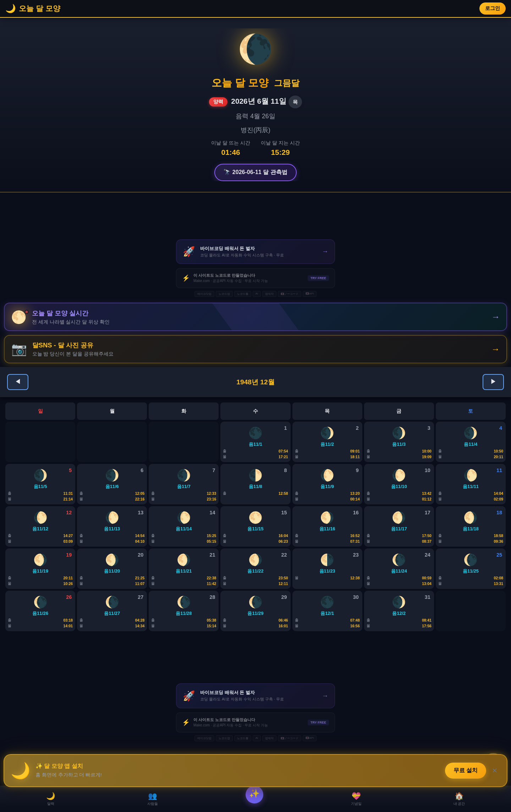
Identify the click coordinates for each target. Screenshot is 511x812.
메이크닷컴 (204, 294)
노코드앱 (224, 294)
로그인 (493, 8)
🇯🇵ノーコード (290, 294)
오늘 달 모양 (240, 83)
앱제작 (269, 294)
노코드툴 (243, 294)
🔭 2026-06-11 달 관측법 (255, 172)
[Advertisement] (255, 216)
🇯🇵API (310, 294)
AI (257, 294)
